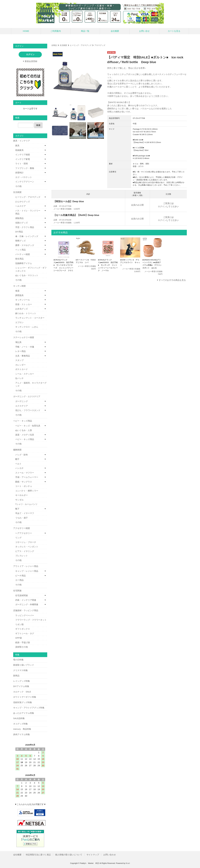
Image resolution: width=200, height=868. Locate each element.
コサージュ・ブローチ (26, 542)
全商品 (54, 45)
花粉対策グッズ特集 (23, 702)
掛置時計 (19, 173)
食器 (17, 291)
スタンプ (19, 360)
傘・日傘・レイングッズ (27, 236)
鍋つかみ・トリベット (26, 313)
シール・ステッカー (25, 374)
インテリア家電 (23, 159)
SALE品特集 (19, 718)
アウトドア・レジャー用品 (26, 566)
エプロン (19, 322)
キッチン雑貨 (19, 286)
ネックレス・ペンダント (27, 547)
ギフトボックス (23, 629)
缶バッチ (19, 378)
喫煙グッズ (20, 241)
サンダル (19, 500)
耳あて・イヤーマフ (25, 513)
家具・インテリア (22, 141)
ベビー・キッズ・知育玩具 (28, 426)
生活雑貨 (63, 45)
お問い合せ (144, 31)
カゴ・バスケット (24, 177)
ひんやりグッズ (23, 202)
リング (18, 538)
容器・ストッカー (24, 304)
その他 (18, 186)
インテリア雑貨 (23, 155)
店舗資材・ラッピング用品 (26, 610)
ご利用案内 (56, 31)
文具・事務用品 (23, 356)
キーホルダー (22, 495)
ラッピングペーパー (25, 615)
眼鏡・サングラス (24, 482)
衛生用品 (19, 259)
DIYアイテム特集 (21, 686)
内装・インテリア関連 (26, 600)
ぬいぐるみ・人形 (24, 430)
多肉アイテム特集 (22, 734)
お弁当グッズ (22, 309)
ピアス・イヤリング (25, 551)
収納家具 (19, 150)
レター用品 (20, 351)
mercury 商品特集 (22, 729)
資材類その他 (22, 647)
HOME (26, 31)
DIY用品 (19, 232)
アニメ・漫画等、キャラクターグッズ (31, 384)
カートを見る (174, 31)
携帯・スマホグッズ (25, 245)
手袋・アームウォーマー (27, 477)
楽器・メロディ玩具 (25, 435)
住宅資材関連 (22, 595)
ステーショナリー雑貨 (24, 337)
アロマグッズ (100, 45)
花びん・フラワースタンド (28, 410)
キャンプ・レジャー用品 (27, 571)
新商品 (16, 676)
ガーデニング (22, 401)
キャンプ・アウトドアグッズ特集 (29, 708)
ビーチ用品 (20, 576)
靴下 (17, 509)
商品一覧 (85, 31)
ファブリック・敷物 (25, 168)
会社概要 (115, 31)
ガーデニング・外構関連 (27, 604)
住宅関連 (17, 591)
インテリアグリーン (25, 182)
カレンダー (20, 365)
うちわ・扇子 (22, 518)
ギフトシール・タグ (25, 633)
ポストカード (22, 369)
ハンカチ (19, 468)
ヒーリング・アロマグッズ (81, 45)
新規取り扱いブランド (24, 665)
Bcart (128, 863)
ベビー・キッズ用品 (23, 421)
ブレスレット (22, 556)
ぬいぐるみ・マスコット (27, 275)
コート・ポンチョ (24, 486)
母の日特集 (18, 660)
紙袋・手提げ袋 (23, 642)
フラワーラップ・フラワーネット (31, 620)
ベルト (18, 464)
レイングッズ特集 (22, 681)
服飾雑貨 (17, 450)
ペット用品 (20, 250)
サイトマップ (93, 855)
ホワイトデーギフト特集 (25, 697)
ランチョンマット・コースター (30, 318)
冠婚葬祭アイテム (24, 263)
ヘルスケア (20, 206)
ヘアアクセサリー (24, 533)
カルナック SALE (22, 692)
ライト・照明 (22, 164)
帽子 (17, 459)
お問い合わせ (110, 855)
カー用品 (19, 580)
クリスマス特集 (20, 670)
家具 (17, 146)
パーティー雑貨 (23, 254)
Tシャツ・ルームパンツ (26, 504)
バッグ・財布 (22, 455)
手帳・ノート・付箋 (25, 347)
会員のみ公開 (137, 205)
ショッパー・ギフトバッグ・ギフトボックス (31, 269)
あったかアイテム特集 (24, 713)
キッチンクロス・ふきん (27, 327)
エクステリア (22, 406)
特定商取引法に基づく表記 (38, 855)
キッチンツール (23, 300)
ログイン (162, 206)
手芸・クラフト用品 (25, 227)
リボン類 (19, 624)
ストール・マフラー (25, 473)
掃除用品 (19, 218)
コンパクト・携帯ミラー (27, 491)
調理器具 (19, 295)
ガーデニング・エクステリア (27, 396)
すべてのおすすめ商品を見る (172, 280)
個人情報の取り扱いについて (69, 855)
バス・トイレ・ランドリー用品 (28, 212)
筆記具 (18, 342)
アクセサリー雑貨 (22, 528)
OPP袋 (19, 638)
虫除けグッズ (22, 223)
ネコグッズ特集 (20, 724)
